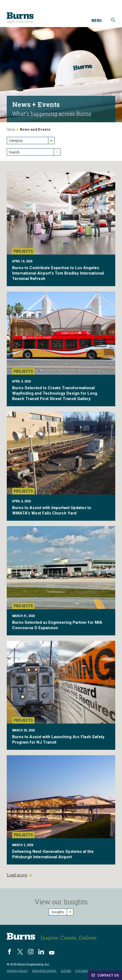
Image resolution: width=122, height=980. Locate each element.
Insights (62, 912)
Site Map (82, 971)
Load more (19, 875)
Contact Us (105, 975)
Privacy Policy (17, 971)
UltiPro (66, 971)
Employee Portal (44, 971)
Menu (97, 21)
